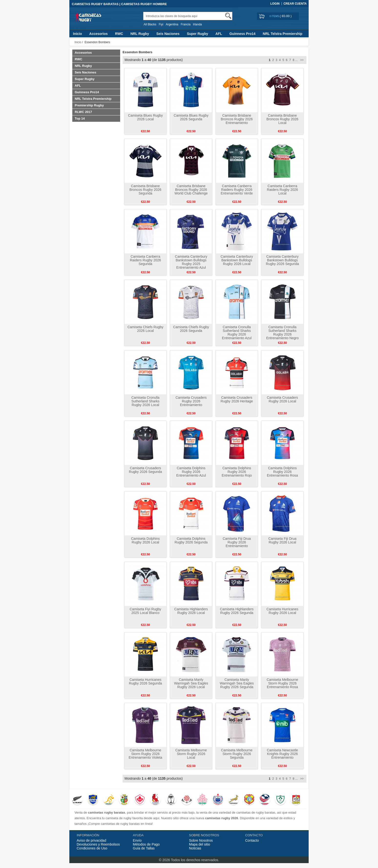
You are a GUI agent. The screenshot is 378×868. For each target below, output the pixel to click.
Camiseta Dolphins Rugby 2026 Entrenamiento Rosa (283, 472)
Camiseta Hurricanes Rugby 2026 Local (282, 611)
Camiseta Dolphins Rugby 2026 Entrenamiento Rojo (237, 472)
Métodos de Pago (146, 844)
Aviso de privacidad (91, 840)
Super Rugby (197, 34)
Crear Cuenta (295, 4)
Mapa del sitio (199, 844)
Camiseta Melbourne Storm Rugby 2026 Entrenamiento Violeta (146, 754)
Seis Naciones (168, 34)
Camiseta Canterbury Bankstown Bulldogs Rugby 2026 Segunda (282, 260)
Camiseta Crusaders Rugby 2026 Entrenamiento (191, 401)
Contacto (252, 840)
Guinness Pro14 (242, 34)
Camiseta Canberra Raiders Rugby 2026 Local (283, 190)
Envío (137, 840)
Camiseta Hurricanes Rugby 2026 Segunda (145, 681)
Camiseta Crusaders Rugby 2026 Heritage (237, 399)
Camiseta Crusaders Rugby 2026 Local (283, 399)
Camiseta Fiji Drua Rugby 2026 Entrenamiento (237, 542)
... (296, 60)
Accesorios (99, 34)
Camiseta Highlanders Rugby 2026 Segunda (237, 611)
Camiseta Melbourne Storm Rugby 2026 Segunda (237, 754)
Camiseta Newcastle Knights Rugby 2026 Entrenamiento (283, 754)
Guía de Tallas (144, 848)
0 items (275, 16)
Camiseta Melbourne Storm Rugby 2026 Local (191, 754)
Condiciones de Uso (92, 848)
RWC (119, 34)
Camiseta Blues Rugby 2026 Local (145, 117)
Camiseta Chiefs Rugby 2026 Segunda (191, 329)
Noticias (195, 848)
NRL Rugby (140, 34)
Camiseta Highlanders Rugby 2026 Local (191, 611)
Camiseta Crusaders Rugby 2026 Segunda (145, 470)
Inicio (78, 34)
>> (301, 60)
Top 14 (80, 118)
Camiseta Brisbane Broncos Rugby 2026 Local (282, 119)
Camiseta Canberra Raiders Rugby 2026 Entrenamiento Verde (237, 190)
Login (275, 4)
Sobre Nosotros (201, 840)
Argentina (172, 24)
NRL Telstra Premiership (283, 34)
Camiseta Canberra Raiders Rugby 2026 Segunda (146, 260)
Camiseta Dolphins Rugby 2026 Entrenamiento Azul (191, 472)
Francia (186, 24)
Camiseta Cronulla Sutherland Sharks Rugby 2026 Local (145, 401)
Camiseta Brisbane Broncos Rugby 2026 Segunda (145, 190)
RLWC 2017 (83, 112)
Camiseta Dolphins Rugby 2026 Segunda (191, 540)
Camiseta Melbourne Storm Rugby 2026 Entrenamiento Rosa (282, 683)
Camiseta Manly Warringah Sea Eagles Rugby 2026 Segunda (237, 683)
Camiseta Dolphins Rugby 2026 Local (146, 540)
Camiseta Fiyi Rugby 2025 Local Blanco (145, 611)
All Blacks (150, 24)
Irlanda (197, 24)
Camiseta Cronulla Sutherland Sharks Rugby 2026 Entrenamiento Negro (282, 332)
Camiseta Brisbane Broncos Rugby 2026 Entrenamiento (237, 119)
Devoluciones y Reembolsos (98, 844)
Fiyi (161, 24)
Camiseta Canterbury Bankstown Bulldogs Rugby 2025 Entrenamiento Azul (191, 262)
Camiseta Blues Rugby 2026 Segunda (191, 117)
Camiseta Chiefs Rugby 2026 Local (145, 329)
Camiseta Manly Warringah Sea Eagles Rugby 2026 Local (191, 683)
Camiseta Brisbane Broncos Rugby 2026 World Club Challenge (191, 190)
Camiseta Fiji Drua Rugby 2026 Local (282, 540)
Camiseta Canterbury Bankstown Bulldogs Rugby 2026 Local (237, 260)
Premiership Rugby (89, 105)
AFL (219, 34)
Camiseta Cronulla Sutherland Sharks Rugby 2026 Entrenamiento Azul (237, 332)
